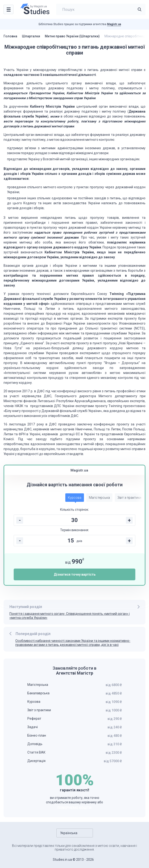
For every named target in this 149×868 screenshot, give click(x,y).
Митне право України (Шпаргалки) (72, 36)
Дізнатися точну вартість (75, 574)
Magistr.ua (114, 24)
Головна (10, 36)
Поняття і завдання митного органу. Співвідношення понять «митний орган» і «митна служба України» (70, 616)
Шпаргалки (31, 36)
